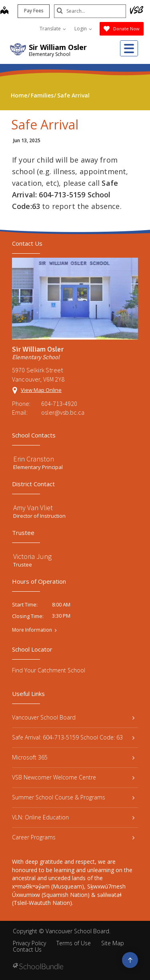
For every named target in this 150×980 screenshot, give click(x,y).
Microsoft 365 (73, 757)
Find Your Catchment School (49, 670)
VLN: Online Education (73, 817)
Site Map (113, 943)
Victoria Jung (32, 556)
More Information (32, 630)
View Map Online (41, 390)
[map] (4, 11)
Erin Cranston (34, 459)
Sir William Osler (58, 47)
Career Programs (73, 837)
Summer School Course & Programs (73, 797)
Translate (53, 29)
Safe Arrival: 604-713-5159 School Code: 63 (73, 737)
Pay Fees (34, 11)
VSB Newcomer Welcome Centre (73, 777)
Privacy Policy (29, 943)
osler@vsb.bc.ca (63, 412)
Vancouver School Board (73, 717)
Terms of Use (74, 943)
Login (83, 29)
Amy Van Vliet (33, 508)
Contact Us (27, 949)
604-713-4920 (59, 404)
